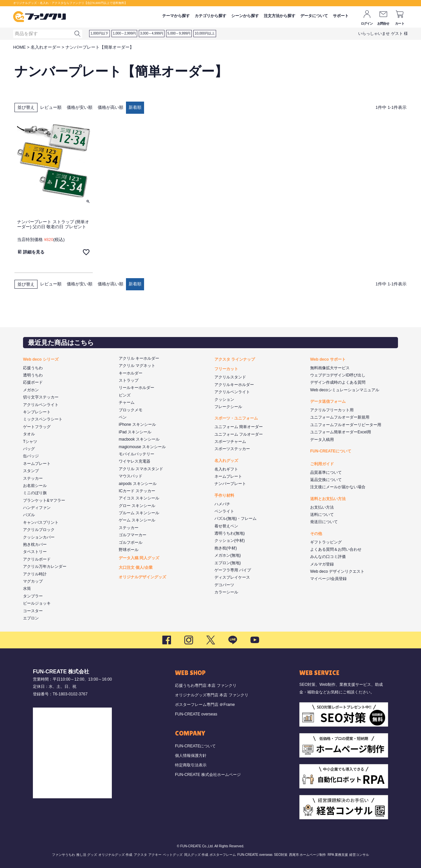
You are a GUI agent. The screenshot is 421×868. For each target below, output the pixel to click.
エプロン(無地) (228, 563)
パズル (29, 515)
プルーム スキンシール (139, 513)
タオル (29, 434)
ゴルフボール (131, 542)
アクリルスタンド (230, 377)
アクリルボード (37, 559)
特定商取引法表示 (191, 765)
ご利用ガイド (322, 464)
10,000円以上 (205, 33)
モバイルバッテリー (136, 454)
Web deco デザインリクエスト (337, 571)
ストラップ (129, 380)
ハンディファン (37, 508)
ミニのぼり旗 (35, 493)
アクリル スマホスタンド (141, 469)
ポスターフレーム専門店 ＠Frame (205, 705)
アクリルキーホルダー (234, 385)
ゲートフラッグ (37, 427)
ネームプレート (37, 464)
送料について (322, 515)
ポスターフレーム (223, 855)
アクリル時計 (35, 574)
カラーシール (226, 592)
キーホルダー (131, 373)
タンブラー (33, 596)
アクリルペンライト (41, 405)
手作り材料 (224, 495)
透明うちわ (33, 375)
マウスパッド (131, 476)
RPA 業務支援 (338, 855)
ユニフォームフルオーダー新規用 (340, 417)
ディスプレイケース (232, 577)
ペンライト (224, 511)
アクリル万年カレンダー (45, 567)
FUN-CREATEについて (331, 451)
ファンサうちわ (63, 855)
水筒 (27, 589)
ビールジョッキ (37, 603)
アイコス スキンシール (139, 498)
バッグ (29, 449)
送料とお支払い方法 (328, 499)
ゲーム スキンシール (137, 520)
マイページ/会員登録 (328, 579)
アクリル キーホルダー (139, 358)
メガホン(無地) (228, 555)
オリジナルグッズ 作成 (115, 855)
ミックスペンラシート (43, 419)
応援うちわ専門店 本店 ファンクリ (206, 686)
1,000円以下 (99, 33)
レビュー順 (51, 107)
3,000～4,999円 (152, 33)
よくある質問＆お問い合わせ (336, 549)
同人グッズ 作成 (196, 855)
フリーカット (226, 369)
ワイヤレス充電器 (135, 461)
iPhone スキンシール (137, 424)
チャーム (127, 402)
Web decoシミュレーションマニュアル (345, 390)
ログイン (367, 24)
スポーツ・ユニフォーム (236, 418)
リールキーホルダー (136, 388)
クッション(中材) (230, 541)
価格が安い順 (80, 107)
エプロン (31, 618)
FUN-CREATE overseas (196, 714)
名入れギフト (226, 469)
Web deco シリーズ (41, 359)
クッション (224, 399)
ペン (123, 417)
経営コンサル (359, 855)
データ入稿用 (322, 440)
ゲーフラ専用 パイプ (233, 570)
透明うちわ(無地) (230, 533)
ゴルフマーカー (133, 535)
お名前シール (35, 486)
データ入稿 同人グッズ (139, 558)
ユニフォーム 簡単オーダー (239, 427)
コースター (33, 611)
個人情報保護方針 (191, 756)
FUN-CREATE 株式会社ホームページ (208, 775)
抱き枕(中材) (226, 548)
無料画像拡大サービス (330, 368)
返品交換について (326, 480)
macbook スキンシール (139, 439)
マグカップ (33, 581)
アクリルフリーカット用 (332, 410)
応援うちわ (33, 368)
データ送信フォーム (328, 401)
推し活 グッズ (87, 855)
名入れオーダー (46, 47)
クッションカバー (39, 537)
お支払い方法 (322, 507)
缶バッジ (31, 456)
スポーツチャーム (230, 442)
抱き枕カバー (35, 544)
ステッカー (33, 478)
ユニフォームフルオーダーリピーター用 (346, 425)
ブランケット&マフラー (44, 500)
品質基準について (326, 472)
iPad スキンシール (135, 432)
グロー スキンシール (137, 506)
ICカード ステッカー (137, 491)
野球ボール (129, 550)
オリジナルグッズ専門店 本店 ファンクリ (212, 695)
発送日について (324, 522)
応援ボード (33, 382)
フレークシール (228, 407)
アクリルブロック (39, 530)
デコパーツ (224, 585)
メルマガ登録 (322, 564)
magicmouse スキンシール (142, 447)
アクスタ (140, 855)
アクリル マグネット (137, 366)
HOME (19, 47)
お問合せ (383, 24)
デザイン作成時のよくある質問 (338, 382)
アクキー (155, 855)
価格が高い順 (111, 107)
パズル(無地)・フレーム (235, 518)
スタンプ (31, 471)
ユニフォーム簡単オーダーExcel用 (341, 432)
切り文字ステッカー (41, 397)
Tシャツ (30, 442)
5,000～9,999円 (179, 33)
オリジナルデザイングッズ (142, 577)
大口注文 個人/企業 (136, 567)
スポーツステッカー (232, 449)
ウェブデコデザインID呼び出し (338, 375)
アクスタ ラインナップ (235, 359)
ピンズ (125, 395)
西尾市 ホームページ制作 (308, 855)
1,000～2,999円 (124, 33)
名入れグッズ (226, 461)
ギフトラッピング (326, 542)
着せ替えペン (226, 526)
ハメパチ (222, 504)
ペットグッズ (173, 855)
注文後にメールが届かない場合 (338, 487)
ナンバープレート (230, 484)
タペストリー (35, 552)
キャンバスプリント (41, 522)
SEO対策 (281, 855)
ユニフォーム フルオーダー (239, 434)
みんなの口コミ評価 (328, 557)
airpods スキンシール (138, 484)
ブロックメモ (131, 410)
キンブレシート (37, 412)
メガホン (31, 390)
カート (400, 24)
